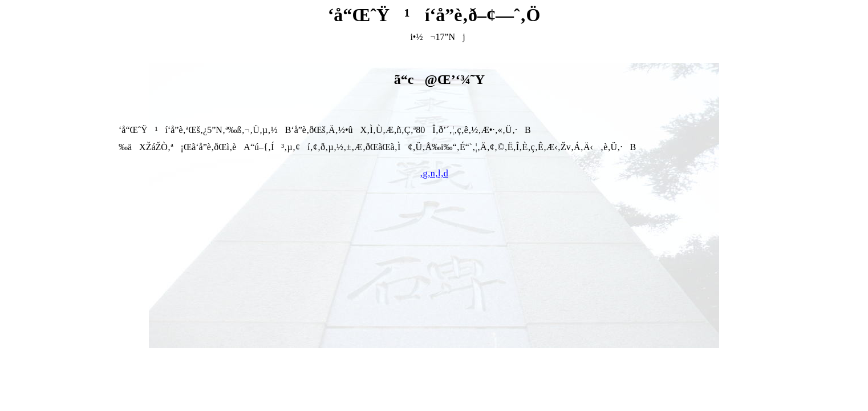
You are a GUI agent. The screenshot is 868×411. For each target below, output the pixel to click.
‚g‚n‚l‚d (434, 173)
